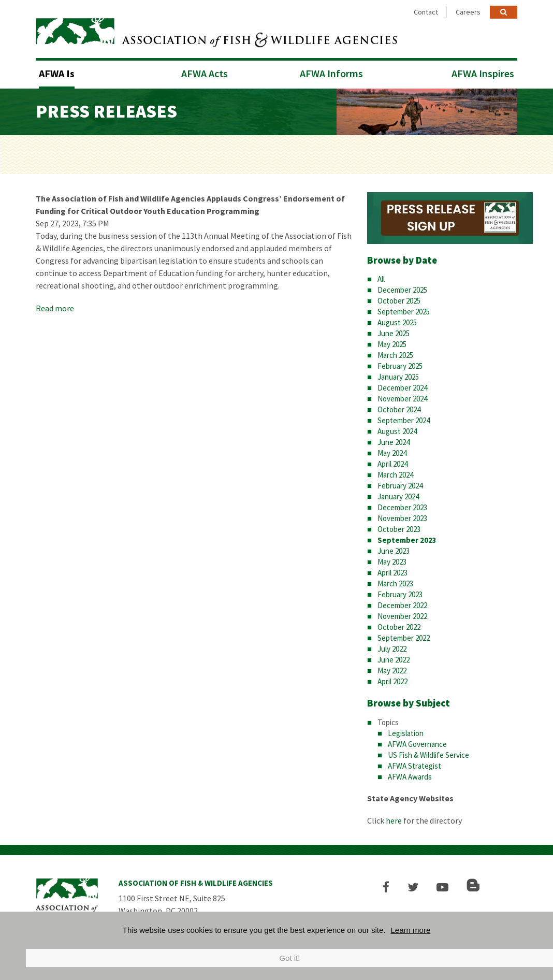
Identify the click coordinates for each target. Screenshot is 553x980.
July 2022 (392, 649)
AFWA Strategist (414, 766)
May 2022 (392, 671)
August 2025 (397, 322)
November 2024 (402, 399)
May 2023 (392, 562)
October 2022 (399, 627)
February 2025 (400, 366)
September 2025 (404, 312)
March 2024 (395, 475)
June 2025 (394, 333)
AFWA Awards (410, 777)
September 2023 (407, 540)
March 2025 (395, 355)
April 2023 (392, 573)
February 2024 (400, 486)
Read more (55, 308)
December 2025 (402, 290)
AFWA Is (57, 73)
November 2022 (402, 616)
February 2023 (400, 594)
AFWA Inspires (483, 73)
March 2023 (395, 583)
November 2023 (402, 518)
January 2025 (398, 377)
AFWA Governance (417, 744)
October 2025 (399, 301)
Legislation (406, 733)
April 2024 (392, 464)
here (394, 820)
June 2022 (394, 660)
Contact (426, 12)
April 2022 (392, 681)
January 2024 (398, 496)
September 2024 (404, 420)
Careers (468, 12)
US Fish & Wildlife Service (428, 755)
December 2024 (402, 388)
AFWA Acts (205, 73)
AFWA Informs (331, 73)
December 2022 (402, 605)
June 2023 (394, 551)
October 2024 (399, 409)
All (381, 279)
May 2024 (392, 453)
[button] (386, 887)
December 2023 (402, 507)
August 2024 (397, 431)
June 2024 (394, 442)
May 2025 (392, 344)
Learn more (411, 930)
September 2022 (404, 638)
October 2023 (399, 529)
